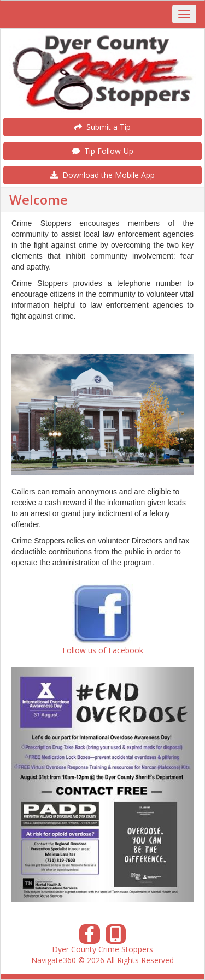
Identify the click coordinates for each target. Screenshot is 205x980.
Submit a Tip (102, 127)
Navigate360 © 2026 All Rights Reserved (102, 960)
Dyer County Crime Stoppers (102, 949)
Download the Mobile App (102, 175)
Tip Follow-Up (103, 151)
